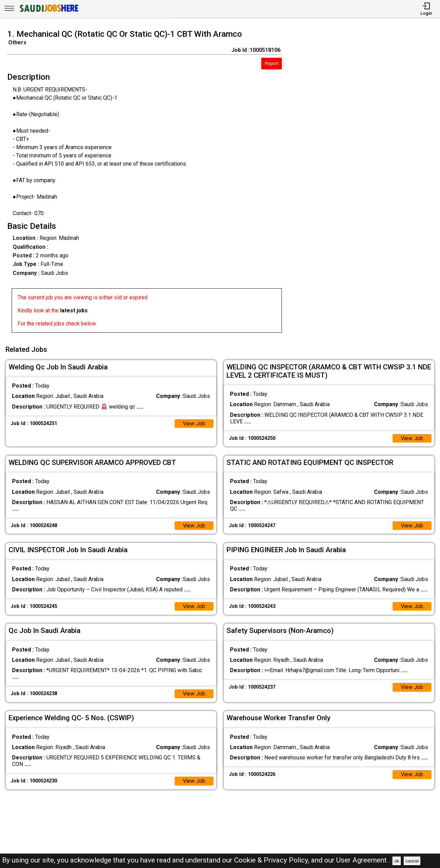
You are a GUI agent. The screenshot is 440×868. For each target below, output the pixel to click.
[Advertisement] (366, 183)
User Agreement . (363, 860)
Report (272, 63)
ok (397, 861)
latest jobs (74, 310)
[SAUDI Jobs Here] (48, 12)
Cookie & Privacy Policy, (273, 860)
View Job (194, 423)
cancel (412, 861)
